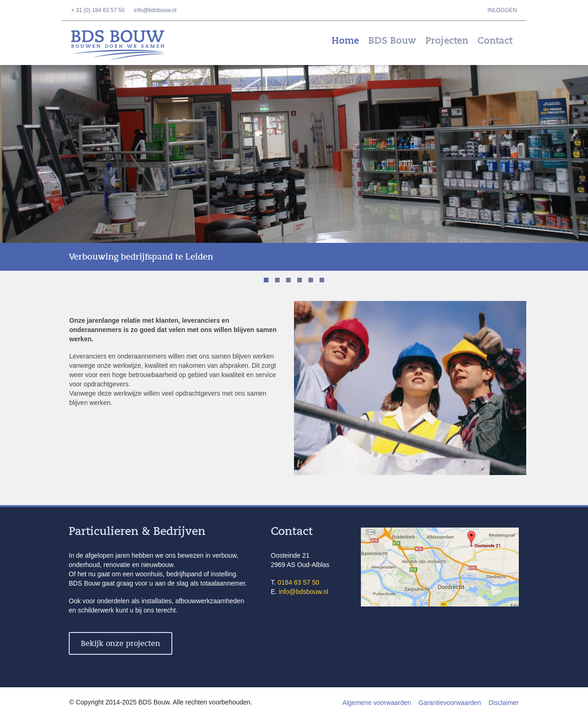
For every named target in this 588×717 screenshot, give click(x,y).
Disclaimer (504, 703)
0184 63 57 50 (299, 582)
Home (345, 41)
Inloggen (502, 10)
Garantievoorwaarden (450, 703)
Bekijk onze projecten (121, 644)
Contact (495, 41)
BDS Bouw (124, 45)
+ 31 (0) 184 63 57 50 (98, 10)
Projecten (447, 41)
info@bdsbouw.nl (155, 10)
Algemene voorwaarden (377, 703)
